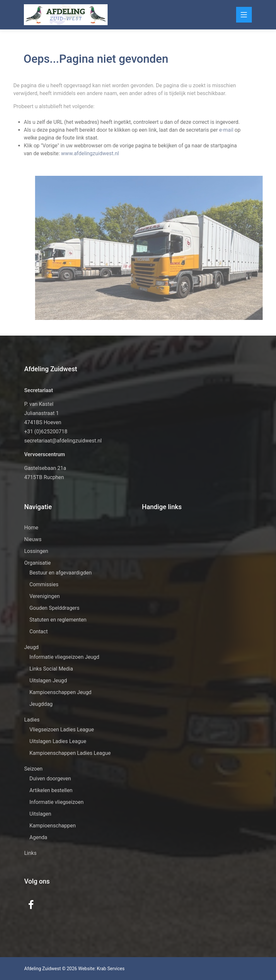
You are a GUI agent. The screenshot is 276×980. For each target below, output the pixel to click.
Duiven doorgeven (50, 779)
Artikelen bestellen (51, 790)
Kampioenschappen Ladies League (70, 753)
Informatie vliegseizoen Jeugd (64, 657)
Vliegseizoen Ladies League (62, 730)
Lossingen (36, 551)
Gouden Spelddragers (54, 608)
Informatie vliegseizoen (57, 802)
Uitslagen (40, 814)
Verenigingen (45, 596)
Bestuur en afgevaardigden (60, 573)
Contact (39, 631)
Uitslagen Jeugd (48, 681)
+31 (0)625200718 (46, 432)
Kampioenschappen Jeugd (60, 692)
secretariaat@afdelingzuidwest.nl (63, 441)
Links (30, 853)
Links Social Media (51, 669)
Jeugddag (41, 704)
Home (31, 528)
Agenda (38, 837)
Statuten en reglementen (58, 620)
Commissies (44, 584)
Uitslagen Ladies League (58, 741)
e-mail (220, 130)
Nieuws (33, 539)
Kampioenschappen (53, 826)
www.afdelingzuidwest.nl (84, 153)
